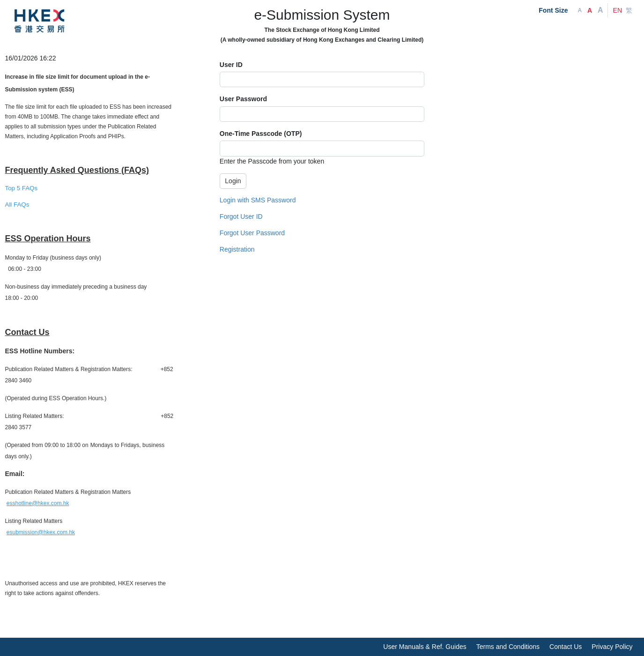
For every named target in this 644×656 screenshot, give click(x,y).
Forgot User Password (252, 233)
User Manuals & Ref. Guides (425, 647)
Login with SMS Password (258, 200)
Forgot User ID (241, 216)
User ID (231, 65)
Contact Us (566, 647)
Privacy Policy (612, 647)
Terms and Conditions (508, 647)
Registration (237, 249)
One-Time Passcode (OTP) (261, 134)
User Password (243, 99)
